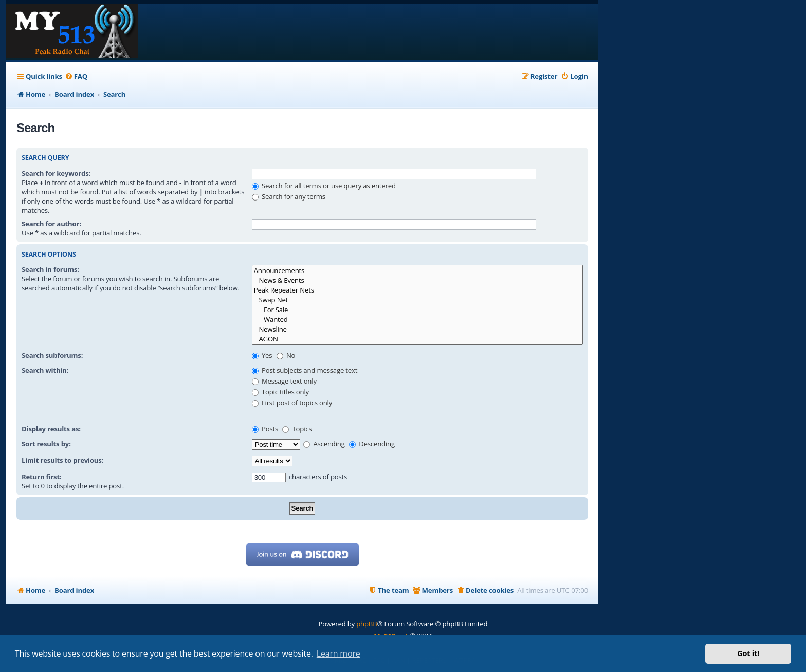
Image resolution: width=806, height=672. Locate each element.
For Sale (417, 310)
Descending (372, 444)
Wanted (417, 320)
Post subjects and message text (305, 370)
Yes (262, 355)
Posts (265, 429)
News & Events (417, 280)
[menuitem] (76, 76)
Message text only (284, 381)
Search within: (45, 370)
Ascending (324, 444)
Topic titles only (280, 392)
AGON (417, 339)
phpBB (367, 624)
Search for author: (51, 224)
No (286, 355)
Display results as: (51, 429)
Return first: (42, 477)
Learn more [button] (338, 653)
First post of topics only (292, 403)
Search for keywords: (56, 173)
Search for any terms (289, 196)
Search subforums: (52, 355)
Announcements (417, 271)
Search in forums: (50, 269)
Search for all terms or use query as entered (324, 186)
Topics (297, 429)
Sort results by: (46, 444)
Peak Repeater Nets (417, 290)
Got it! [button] (748, 653)
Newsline (417, 329)
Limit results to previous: (62, 460)
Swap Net (417, 300)
